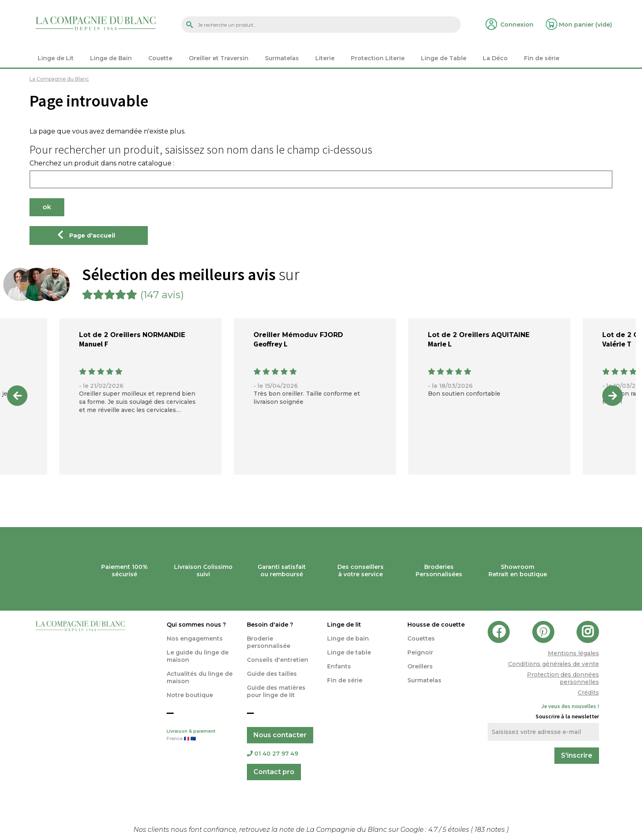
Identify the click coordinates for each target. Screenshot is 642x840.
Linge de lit (344, 625)
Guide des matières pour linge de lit (276, 691)
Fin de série (345, 680)
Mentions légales (573, 653)
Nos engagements (195, 638)
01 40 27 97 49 (272, 754)
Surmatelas (424, 680)
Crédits (588, 693)
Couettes (421, 638)
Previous (17, 396)
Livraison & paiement (201, 736)
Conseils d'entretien (278, 660)
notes (491, 830)
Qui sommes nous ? (196, 625)
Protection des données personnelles (563, 678)
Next (613, 396)
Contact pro (274, 772)
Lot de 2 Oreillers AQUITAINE (479, 335)
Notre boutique (190, 695)
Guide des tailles (272, 674)
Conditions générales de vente (554, 664)
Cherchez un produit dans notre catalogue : (102, 163)
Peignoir (420, 652)
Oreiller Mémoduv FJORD (298, 335)
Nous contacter (280, 735)
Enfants (339, 666)
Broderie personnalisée (269, 642)
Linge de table (349, 652)
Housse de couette (436, 625)
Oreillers (420, 666)
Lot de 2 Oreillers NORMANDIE (132, 335)
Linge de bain (348, 638)
